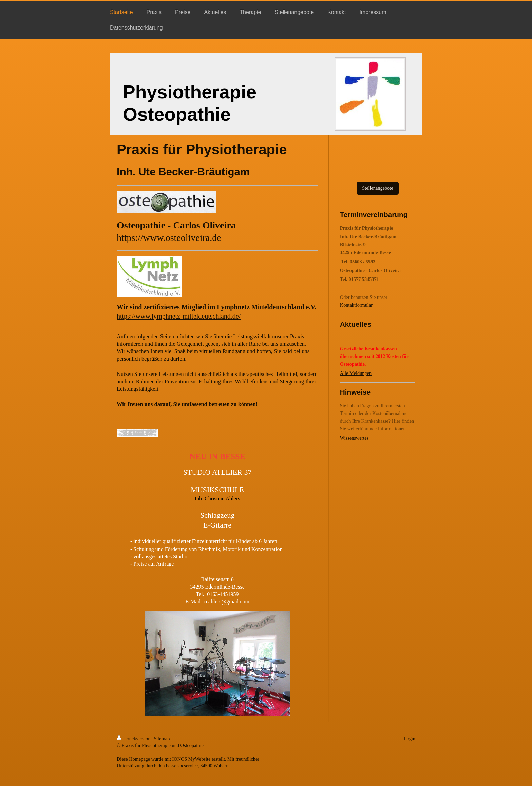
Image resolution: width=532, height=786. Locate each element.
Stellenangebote (377, 188)
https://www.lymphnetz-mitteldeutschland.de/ (179, 316)
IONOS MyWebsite (192, 759)
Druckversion (134, 739)
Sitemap (162, 739)
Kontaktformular (356, 305)
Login (410, 739)
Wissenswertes (354, 438)
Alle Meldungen (356, 373)
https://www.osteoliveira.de (169, 238)
